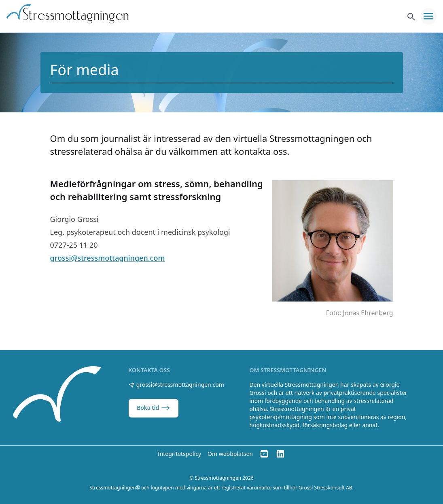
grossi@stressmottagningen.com (108, 258)
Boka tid (154, 408)
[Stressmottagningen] (58, 395)
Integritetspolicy (179, 454)
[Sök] (411, 16)
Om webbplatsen (230, 454)
